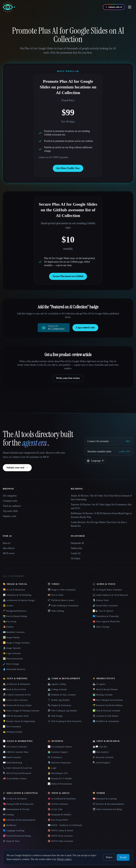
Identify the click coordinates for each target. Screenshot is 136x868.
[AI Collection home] (9, 7)
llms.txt (7, 543)
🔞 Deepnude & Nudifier (59, 815)
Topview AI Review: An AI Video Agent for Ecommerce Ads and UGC (101, 506)
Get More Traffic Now (68, 168)
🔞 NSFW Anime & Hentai (60, 830)
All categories (10, 496)
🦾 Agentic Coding (57, 684)
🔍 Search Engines (101, 763)
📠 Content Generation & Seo (17, 695)
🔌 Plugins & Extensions (59, 705)
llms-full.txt (9, 548)
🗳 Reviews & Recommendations (108, 804)
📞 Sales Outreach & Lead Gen (17, 768)
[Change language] (95, 461)
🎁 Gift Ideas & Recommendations (19, 820)
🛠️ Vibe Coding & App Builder (62, 711)
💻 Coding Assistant (57, 689)
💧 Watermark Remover (14, 669)
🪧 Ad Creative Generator (15, 747)
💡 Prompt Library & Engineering (19, 721)
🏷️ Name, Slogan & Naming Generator (21, 711)
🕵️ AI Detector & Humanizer (17, 684)
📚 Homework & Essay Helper (17, 705)
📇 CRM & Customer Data (15, 752)
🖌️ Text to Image (11, 664)
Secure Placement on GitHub (68, 276)
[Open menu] (130, 7)
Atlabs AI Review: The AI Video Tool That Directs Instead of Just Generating (101, 498)
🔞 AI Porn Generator (58, 804)
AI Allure (76, 558)
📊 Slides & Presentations (60, 784)
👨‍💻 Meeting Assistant (103, 695)
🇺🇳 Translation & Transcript (106, 616)
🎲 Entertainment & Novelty (16, 809)
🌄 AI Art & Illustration (14, 590)
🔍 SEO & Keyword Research (17, 773)
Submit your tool (17, 468)
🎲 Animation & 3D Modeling (17, 595)
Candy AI (76, 553)
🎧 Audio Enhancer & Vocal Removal (110, 595)
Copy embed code (85, 328)
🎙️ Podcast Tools (101, 600)
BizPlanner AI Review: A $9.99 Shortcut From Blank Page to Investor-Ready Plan (101, 515)
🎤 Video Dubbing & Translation (63, 606)
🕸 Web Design (55, 716)
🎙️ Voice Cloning (101, 627)
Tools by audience (12, 506)
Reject (109, 857)
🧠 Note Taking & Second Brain (108, 700)
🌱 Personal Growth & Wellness (108, 705)
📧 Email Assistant (12, 757)
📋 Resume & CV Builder (60, 778)
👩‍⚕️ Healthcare (10, 825)
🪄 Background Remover (15, 611)
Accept (123, 857)
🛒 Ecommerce (55, 757)
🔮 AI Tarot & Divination (15, 799)
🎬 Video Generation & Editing (107, 809)
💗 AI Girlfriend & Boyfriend (62, 799)
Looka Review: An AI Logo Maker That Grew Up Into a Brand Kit (99, 524)
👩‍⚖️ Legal (52, 768)
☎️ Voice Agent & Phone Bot (106, 621)
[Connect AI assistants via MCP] (109, 441)
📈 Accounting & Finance (60, 747)
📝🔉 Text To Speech (103, 611)
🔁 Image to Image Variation (16, 643)
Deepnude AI (77, 543)
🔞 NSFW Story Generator (60, 836)
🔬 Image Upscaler (12, 648)
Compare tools (10, 501)
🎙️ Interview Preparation (59, 763)
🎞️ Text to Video (56, 595)
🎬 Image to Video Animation (62, 590)
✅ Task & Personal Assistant (106, 711)
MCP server (9, 553)
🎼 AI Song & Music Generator (107, 590)
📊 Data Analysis (101, 752)
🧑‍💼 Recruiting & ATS (58, 773)
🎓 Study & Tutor (11, 841)
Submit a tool (9, 516)
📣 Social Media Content (15, 778)
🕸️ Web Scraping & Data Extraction (65, 721)
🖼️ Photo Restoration (13, 659)
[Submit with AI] (114, 7)
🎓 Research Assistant (103, 757)
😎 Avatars (8, 606)
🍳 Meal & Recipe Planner (105, 689)
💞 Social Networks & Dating (17, 836)
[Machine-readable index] (109, 452)
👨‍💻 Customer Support (58, 752)
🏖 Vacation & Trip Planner (106, 716)
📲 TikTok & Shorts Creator (61, 600)
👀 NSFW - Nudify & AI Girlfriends (65, 825)
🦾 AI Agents (99, 684)
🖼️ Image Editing (11, 637)
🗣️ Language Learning (14, 830)
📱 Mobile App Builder (59, 700)
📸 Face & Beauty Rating (15, 616)
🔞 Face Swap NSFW (58, 820)
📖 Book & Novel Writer (15, 689)
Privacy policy (64, 859)
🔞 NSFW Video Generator (60, 841)
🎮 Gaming (8, 815)
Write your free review (68, 378)
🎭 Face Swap (10, 621)
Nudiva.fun (76, 548)
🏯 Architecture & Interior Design (19, 600)
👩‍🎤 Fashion (8, 627)
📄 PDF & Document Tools (16, 716)
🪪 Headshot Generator (14, 632)
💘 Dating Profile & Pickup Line (18, 804)
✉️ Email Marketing (12, 763)
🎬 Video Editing (56, 611)
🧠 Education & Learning (105, 799)
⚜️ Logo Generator (12, 653)
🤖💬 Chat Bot (100, 747)
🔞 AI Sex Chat (55, 809)
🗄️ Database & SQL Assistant (62, 695)
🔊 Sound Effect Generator (105, 606)
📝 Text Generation (12, 726)
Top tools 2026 (10, 511)
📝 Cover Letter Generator (15, 700)
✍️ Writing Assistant (12, 732)
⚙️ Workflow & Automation (106, 721)
